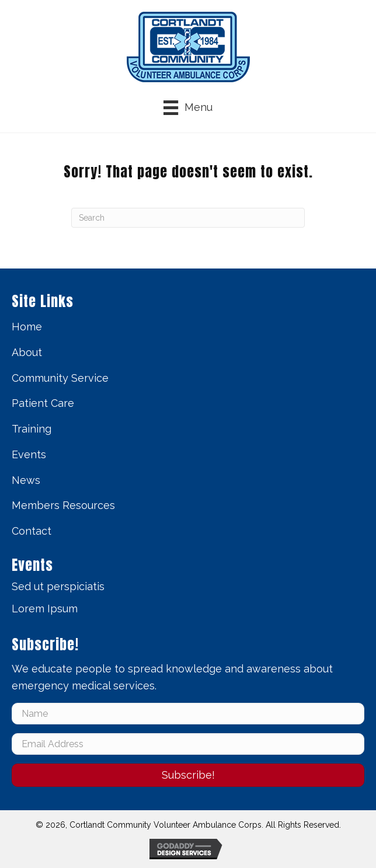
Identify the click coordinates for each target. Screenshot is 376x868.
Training (32, 429)
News (26, 480)
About (27, 352)
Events (29, 454)
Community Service (60, 378)
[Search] (188, 218)
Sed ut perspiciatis (58, 586)
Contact (32, 531)
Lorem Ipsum (45, 609)
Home (27, 327)
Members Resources (63, 505)
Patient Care (43, 403)
